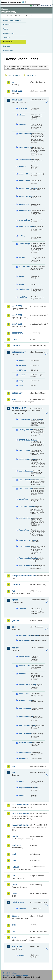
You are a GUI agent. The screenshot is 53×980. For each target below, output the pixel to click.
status (21, 385)
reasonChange (24, 244)
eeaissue (22, 375)
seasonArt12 (24, 257)
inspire (15, 836)
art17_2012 (17, 315)
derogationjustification (24, 700)
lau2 (14, 860)
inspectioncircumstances (24, 788)
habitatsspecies (24, 752)
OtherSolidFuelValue (24, 518)
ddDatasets (23, 365)
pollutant (22, 795)
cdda (14, 339)
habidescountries (24, 708)
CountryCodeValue (24, 430)
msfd (14, 885)
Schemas (7, 37)
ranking (22, 236)
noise (15, 893)
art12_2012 (17, 91)
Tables (6, 29)
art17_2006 (17, 306)
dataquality (17, 393)
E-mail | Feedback (10, 973)
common (16, 346)
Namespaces (8, 50)
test (14, 925)
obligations (23, 381)
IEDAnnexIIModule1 (21, 805)
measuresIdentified (24, 174)
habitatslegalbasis (24, 716)
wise (14, 938)
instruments (23, 759)
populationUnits (24, 211)
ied (13, 772)
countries (22, 124)
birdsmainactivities (24, 666)
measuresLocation (24, 180)
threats (21, 276)
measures (23, 166)
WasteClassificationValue (24, 558)
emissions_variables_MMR (24, 636)
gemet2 (15, 621)
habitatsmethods (24, 733)
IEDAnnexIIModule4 (21, 825)
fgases (15, 600)
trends (21, 284)
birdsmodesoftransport (24, 684)
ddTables (22, 370)
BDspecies (23, 108)
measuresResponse (24, 196)
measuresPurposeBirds (24, 188)
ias (13, 766)
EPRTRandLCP (19, 408)
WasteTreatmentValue (24, 566)
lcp (13, 876)
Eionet (12, 16)
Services (6, 46)
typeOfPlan (23, 297)
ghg (14, 627)
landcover (17, 845)
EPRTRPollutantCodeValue (24, 440)
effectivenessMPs (24, 134)
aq (13, 82)
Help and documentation (12, 20)
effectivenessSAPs (24, 147)
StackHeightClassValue (24, 540)
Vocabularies (8, 42)
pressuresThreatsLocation (24, 227)
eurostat (16, 585)
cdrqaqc (22, 115)
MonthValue (23, 499)
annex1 (22, 781)
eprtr (14, 399)
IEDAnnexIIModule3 (21, 814)
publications (18, 902)
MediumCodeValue (24, 471)
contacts (22, 361)
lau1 (14, 854)
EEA (13, 2)
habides (16, 648)
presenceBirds (24, 220)
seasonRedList (24, 267)
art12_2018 (17, 100)
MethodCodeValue (24, 489)
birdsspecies (24, 694)
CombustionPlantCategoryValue (24, 419)
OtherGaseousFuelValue (24, 506)
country (22, 955)
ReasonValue (24, 530)
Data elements (9, 33)
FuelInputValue (24, 450)
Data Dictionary (21, 16)
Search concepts (31, 75)
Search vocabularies (14, 75)
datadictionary (19, 352)
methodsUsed (24, 204)
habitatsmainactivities (24, 726)
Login (34, 5)
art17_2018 (17, 324)
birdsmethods (24, 674)
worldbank (17, 946)
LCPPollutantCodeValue (24, 459)
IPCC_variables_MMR (24, 640)
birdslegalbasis (24, 656)
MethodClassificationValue (24, 480)
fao (13, 591)
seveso (15, 916)
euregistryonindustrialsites (21, 576)
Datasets (7, 25)
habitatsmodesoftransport (24, 743)
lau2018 (16, 867)
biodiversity (18, 333)
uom (14, 931)
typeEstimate (24, 289)
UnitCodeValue (24, 546)
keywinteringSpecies (24, 160)
